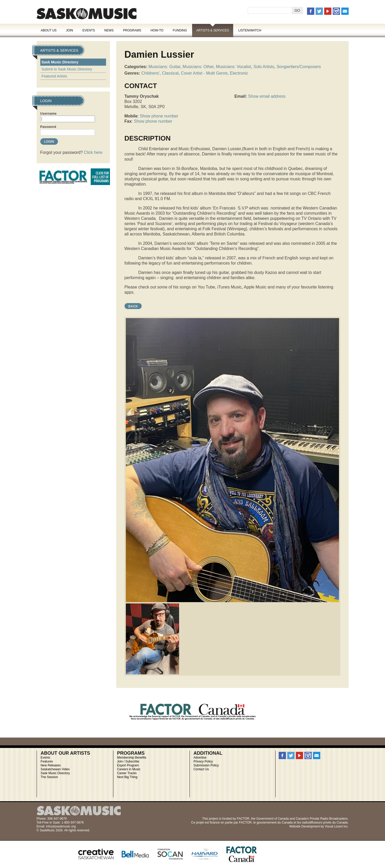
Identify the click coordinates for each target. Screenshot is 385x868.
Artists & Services (213, 30)
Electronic (239, 73)
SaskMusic (87, 14)
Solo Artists (264, 67)
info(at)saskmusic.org (61, 826)
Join (70, 30)
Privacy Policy (203, 761)
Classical (170, 73)
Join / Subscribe (128, 761)
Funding (180, 30)
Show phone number (159, 116)
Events (89, 30)
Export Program (128, 765)
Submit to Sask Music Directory (67, 69)
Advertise (200, 758)
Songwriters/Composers (299, 67)
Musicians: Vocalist (234, 67)
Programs (132, 30)
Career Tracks (127, 773)
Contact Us (201, 769)
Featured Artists (54, 76)
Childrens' (150, 73)
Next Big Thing (127, 777)
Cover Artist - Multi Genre (204, 73)
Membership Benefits (132, 758)
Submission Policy (206, 765)
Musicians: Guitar (164, 67)
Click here (93, 152)
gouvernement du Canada (275, 823)
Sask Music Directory (60, 62)
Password (48, 127)
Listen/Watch (250, 30)
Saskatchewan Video (55, 769)
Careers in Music (129, 769)
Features (47, 761)
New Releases (51, 765)
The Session (49, 777)
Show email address (267, 96)
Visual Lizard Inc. (337, 826)
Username (48, 113)
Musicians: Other (198, 67)
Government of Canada (273, 819)
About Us (49, 30)
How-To (157, 30)
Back (133, 306)
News (109, 30)
